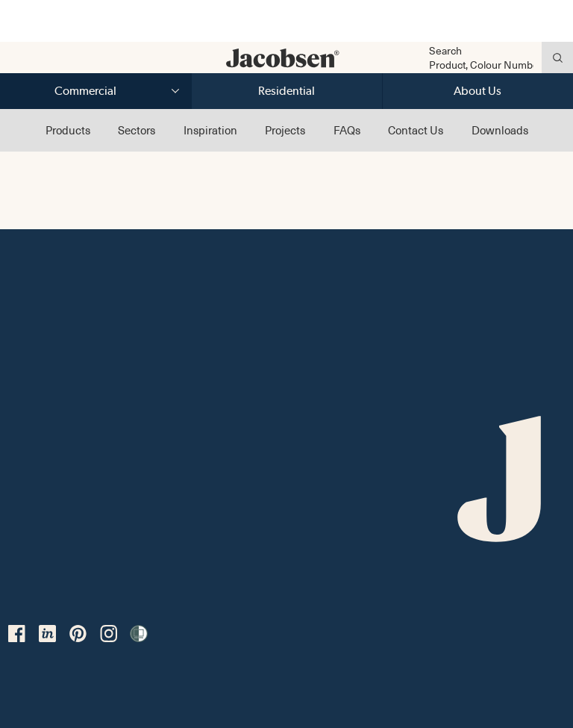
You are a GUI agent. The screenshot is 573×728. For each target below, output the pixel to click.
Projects (285, 130)
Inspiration (210, 130)
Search (445, 51)
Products (68, 130)
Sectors (137, 130)
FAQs (347, 130)
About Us (477, 91)
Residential (286, 91)
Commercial (85, 91)
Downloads (500, 130)
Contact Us (416, 130)
